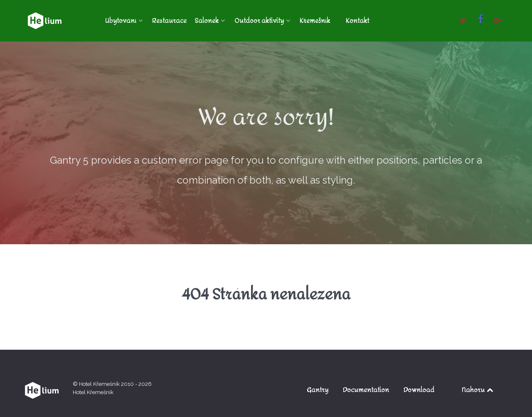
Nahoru (478, 390)
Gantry (318, 390)
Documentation (366, 390)
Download (419, 390)
